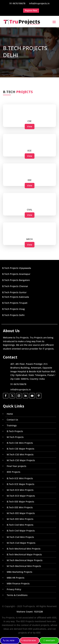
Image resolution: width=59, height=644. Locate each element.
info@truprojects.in (21, 389)
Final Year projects (17, 466)
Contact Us (12, 420)
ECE (29, 151)
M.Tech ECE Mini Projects (20, 490)
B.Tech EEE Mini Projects (20, 507)
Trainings (12, 425)
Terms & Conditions (17, 595)
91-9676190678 (18, 384)
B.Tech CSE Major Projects (21, 449)
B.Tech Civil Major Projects (21, 531)
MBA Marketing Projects (20, 572)
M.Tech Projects (15, 437)
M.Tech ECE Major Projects (21, 496)
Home (10, 414)
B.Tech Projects (15, 431)
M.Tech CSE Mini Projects (20, 454)
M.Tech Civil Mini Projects (20, 537)
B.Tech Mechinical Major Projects (24, 554)
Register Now (29, 640)
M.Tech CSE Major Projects (21, 460)
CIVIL (30, 210)
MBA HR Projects (16, 578)
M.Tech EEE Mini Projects (20, 519)
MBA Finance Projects (18, 583)
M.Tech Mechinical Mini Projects (24, 566)
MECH (29, 239)
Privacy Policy (14, 589)
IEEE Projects (14, 472)
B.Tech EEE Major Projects (20, 502)
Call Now (10, 640)
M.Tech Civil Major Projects (21, 543)
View (30, 126)
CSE (29, 121)
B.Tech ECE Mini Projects (20, 478)
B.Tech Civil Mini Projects (20, 525)
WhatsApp (50, 640)
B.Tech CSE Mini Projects (20, 443)
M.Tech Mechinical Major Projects (25, 560)
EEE (30, 180)
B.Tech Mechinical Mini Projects (24, 549)
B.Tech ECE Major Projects (21, 484)
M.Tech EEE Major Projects (21, 513)
